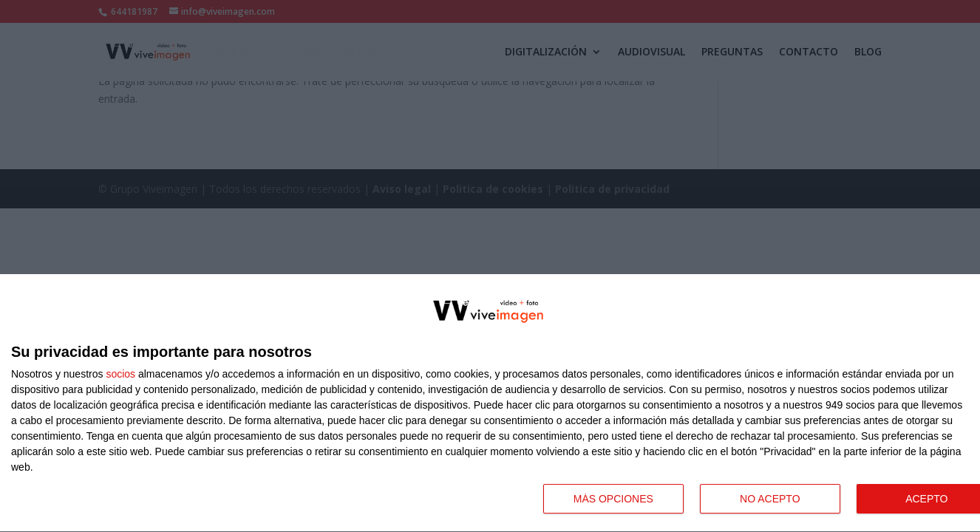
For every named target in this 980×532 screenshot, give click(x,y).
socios (120, 374)
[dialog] (490, 403)
